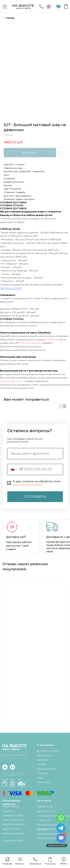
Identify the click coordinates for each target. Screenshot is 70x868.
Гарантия (42, 760)
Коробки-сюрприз (14, 824)
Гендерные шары (13, 815)
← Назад (8, 18)
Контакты (42, 773)
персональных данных (28, 485)
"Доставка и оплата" (11, 288)
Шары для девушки (14, 833)
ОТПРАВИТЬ (35, 497)
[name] (35, 454)
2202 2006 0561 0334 (30, 343)
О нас (40, 778)
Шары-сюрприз (12, 829)
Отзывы (41, 764)
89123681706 (52, 340)
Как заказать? (45, 755)
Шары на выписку (13, 820)
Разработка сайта (13, 840)
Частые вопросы (47, 769)
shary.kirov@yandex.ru (12, 381)
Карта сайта (44, 782)
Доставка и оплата (48, 751)
